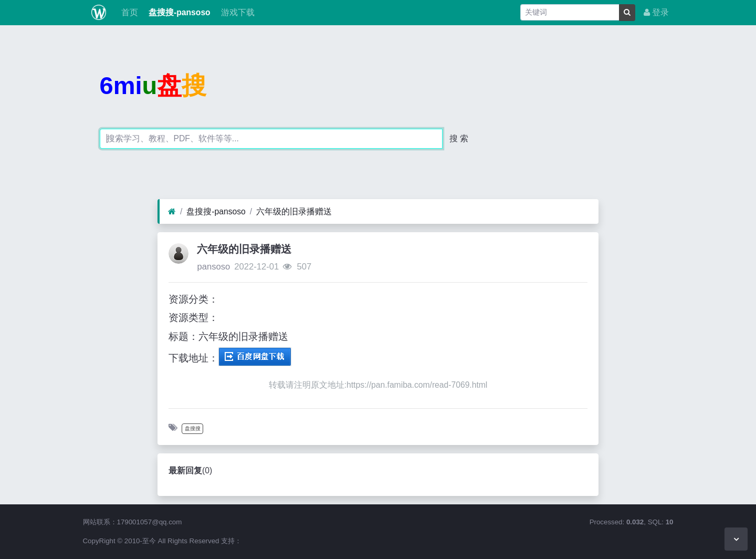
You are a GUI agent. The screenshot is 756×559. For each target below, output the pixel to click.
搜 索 (459, 138)
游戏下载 (237, 12)
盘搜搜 (193, 428)
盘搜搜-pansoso (178, 12)
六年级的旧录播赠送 (294, 211)
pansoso (213, 267)
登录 (656, 12)
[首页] (172, 212)
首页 (128, 12)
